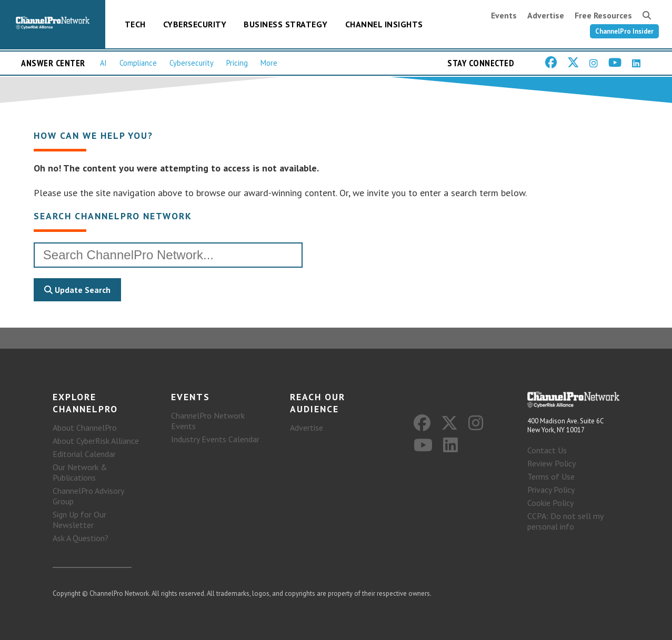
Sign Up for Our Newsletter (79, 520)
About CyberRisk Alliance (96, 441)
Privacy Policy (551, 490)
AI (103, 63)
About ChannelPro (85, 428)
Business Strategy (286, 24)
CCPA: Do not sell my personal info (565, 521)
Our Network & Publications (80, 472)
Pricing (237, 63)
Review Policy (551, 463)
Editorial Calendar (84, 454)
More (269, 63)
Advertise (546, 15)
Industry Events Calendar (215, 439)
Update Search (77, 290)
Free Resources (603, 15)
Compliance (138, 63)
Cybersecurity (195, 24)
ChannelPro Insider (624, 31)
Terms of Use (551, 476)
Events (504, 15)
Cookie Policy (550, 503)
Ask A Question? (81, 538)
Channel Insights (384, 24)
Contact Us (547, 450)
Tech (135, 24)
